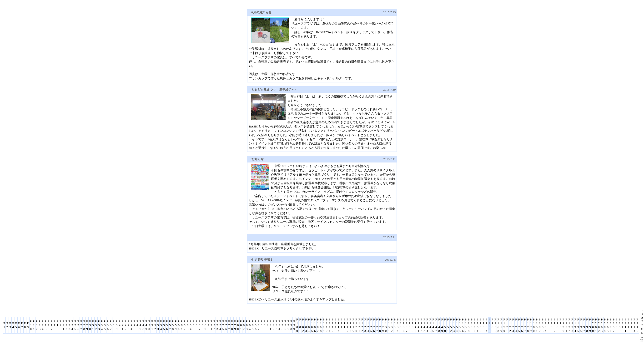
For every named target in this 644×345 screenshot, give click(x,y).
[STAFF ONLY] (642, 325)
